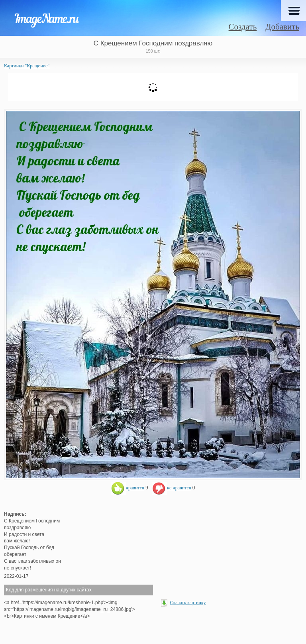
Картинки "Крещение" (27, 66)
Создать (243, 27)
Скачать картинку (188, 603)
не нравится (172, 488)
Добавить (282, 27)
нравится (128, 488)
